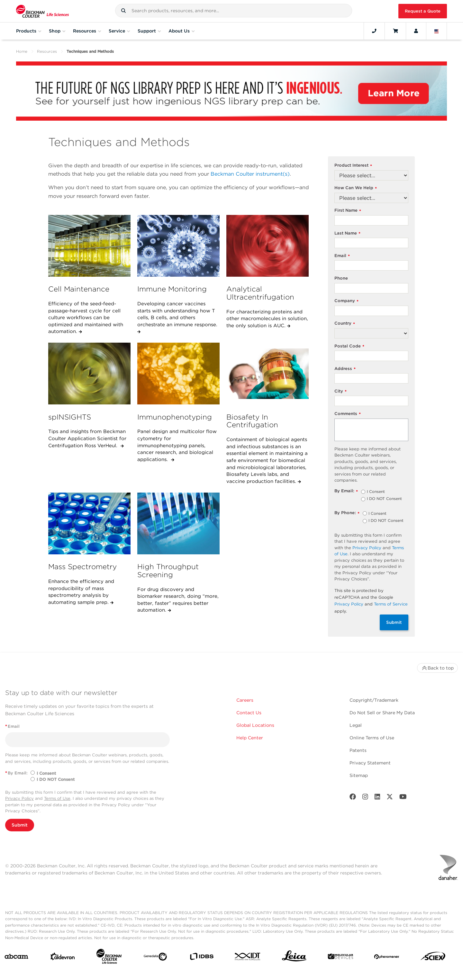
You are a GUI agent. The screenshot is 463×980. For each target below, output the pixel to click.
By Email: (346, 491)
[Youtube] (403, 798)
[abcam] (16, 958)
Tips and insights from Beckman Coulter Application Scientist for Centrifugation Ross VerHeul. (87, 438)
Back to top (437, 668)
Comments (348, 414)
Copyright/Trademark (374, 700)
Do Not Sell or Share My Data (382, 713)
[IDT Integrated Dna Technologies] (248, 958)
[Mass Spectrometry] (89, 523)
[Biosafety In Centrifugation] (268, 374)
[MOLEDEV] (340, 958)
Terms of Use (57, 798)
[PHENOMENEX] (387, 958)
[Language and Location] (437, 31)
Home (22, 51)
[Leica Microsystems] (294, 958)
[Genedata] (155, 958)
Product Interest (353, 166)
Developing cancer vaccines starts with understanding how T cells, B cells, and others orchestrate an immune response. (177, 314)
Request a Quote (423, 11)
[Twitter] (390, 798)
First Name (348, 211)
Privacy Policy (367, 548)
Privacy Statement (370, 763)
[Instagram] (365, 798)
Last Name (347, 233)
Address (345, 369)
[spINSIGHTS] (89, 374)
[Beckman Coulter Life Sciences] (109, 958)
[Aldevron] (63, 958)
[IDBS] (202, 958)
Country (345, 324)
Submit (394, 622)
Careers (245, 700)
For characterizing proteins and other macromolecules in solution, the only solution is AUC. (267, 319)
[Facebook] (353, 798)
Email (342, 256)
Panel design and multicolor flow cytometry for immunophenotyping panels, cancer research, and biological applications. (177, 445)
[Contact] (374, 31)
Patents (358, 750)
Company (346, 301)
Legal (356, 725)
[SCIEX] (433, 958)
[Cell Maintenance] (89, 246)
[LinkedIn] (377, 798)
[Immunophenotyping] (178, 374)
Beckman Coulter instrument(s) (250, 174)
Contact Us (249, 713)
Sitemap (359, 775)
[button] (123, 11)
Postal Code (349, 346)
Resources (47, 51)
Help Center (250, 738)
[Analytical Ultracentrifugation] (268, 246)
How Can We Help (356, 188)
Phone (341, 278)
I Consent (376, 492)
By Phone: (347, 513)
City (340, 391)
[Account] (416, 31)
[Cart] (395, 31)
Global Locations (255, 725)
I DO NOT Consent (384, 499)
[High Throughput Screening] (178, 523)
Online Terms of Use (372, 738)
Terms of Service (391, 604)
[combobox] (234, 11)
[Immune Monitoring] (178, 246)
